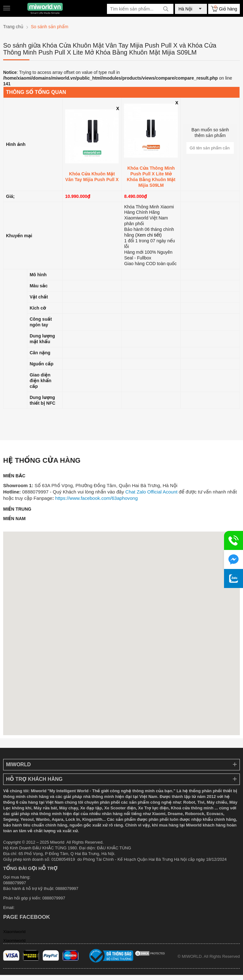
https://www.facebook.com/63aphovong (96, 498)
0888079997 (54, 898)
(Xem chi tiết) (149, 235)
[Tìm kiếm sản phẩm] (140, 9)
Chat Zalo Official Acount (151, 492)
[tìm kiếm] (166, 9)
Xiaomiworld (14, 932)
